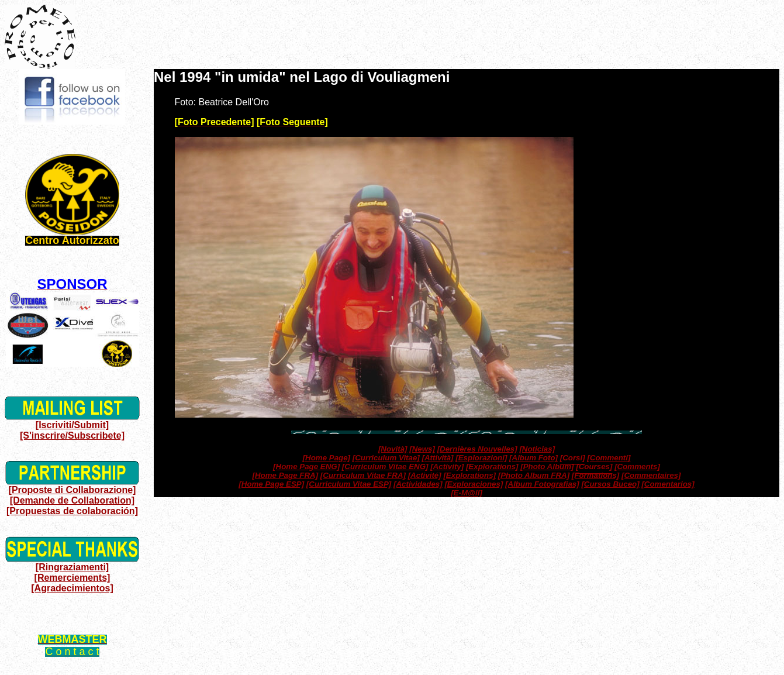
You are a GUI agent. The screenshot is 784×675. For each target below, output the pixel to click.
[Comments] (637, 466)
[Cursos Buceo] (610, 484)
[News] (422, 449)
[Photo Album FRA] (534, 475)
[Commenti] (609, 458)
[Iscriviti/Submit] (72, 425)
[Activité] (425, 475)
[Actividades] (418, 484)
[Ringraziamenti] (72, 567)
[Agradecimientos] (72, 588)
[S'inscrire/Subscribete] (72, 435)
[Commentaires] (651, 475)
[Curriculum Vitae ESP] (349, 484)
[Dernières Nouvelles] (477, 449)
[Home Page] (327, 458)
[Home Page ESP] (271, 484)
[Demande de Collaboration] (72, 500)
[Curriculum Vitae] (386, 458)
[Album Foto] (533, 458)
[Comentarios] (668, 484)
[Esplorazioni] (481, 458)
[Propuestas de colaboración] (72, 511)
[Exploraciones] (474, 484)
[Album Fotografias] (542, 484)
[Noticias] (537, 449)
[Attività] (438, 458)
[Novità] (393, 449)
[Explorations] (492, 466)
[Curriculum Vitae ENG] (385, 466)
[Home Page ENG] (306, 466)
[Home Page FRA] (286, 475)
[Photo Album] (547, 466)
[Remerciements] (72, 578)
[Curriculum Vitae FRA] (363, 475)
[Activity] (447, 466)
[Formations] (595, 475)
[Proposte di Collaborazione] (72, 490)
